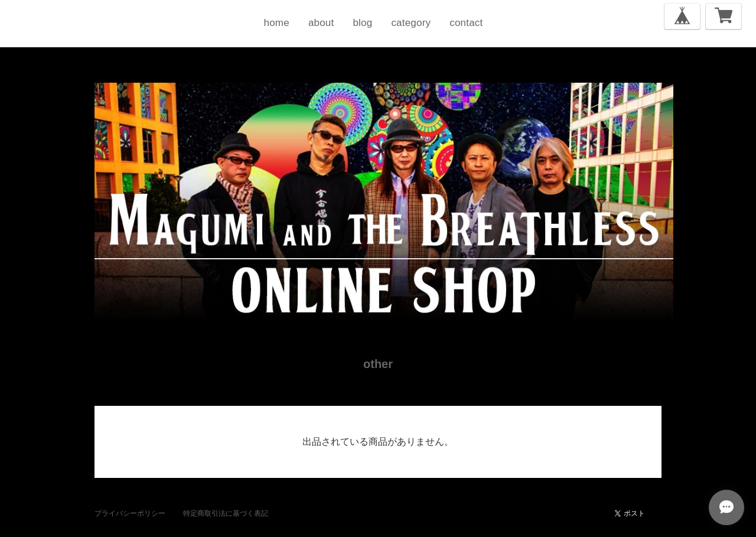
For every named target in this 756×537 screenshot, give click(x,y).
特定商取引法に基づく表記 (226, 513)
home (277, 23)
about (321, 23)
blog (362, 23)
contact (466, 23)
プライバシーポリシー (130, 513)
